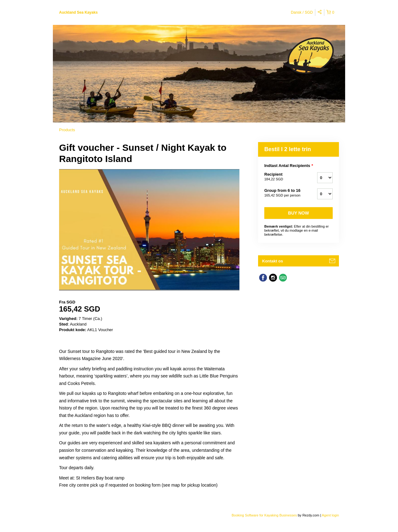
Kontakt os (273, 261)
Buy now (298, 213)
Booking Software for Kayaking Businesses (265, 515)
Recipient (283, 177)
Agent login (330, 515)
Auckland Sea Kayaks (78, 12)
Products (67, 130)
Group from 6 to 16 (283, 193)
